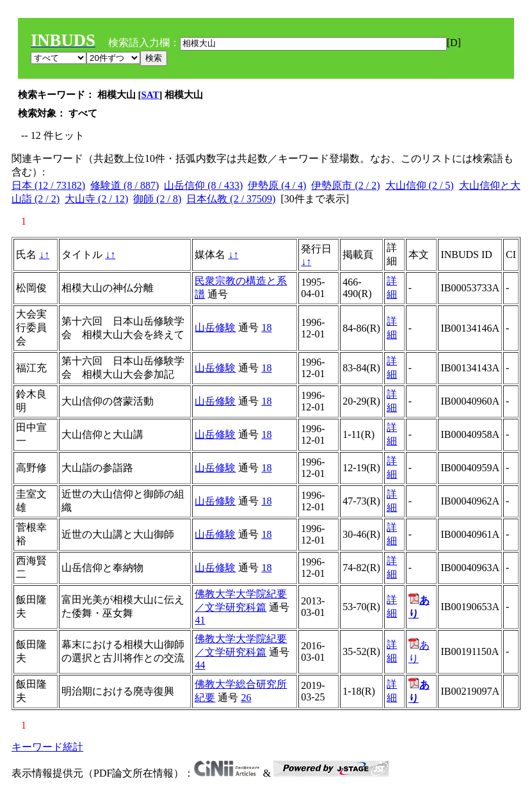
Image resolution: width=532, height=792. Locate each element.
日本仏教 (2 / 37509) (231, 199)
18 (266, 327)
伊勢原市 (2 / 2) (345, 185)
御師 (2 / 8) (157, 199)
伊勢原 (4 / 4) (277, 185)
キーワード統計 (47, 747)
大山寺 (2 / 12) (96, 199)
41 (200, 620)
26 (246, 698)
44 (200, 665)
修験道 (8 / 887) (125, 185)
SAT (150, 95)
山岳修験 (215, 327)
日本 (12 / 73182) (48, 185)
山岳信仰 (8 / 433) (203, 185)
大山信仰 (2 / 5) (420, 185)
